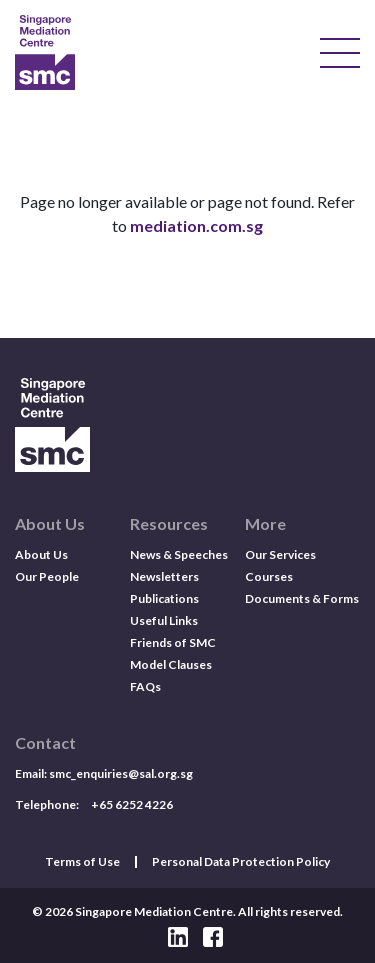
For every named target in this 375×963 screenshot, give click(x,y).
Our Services (280, 554)
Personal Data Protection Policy (241, 862)
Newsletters (164, 576)
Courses (269, 576)
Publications (164, 598)
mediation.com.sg (196, 225)
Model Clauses (171, 664)
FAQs (145, 686)
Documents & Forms (302, 598)
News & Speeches (179, 554)
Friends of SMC (173, 642)
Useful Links (164, 620)
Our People (47, 576)
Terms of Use (82, 862)
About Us (41, 554)
